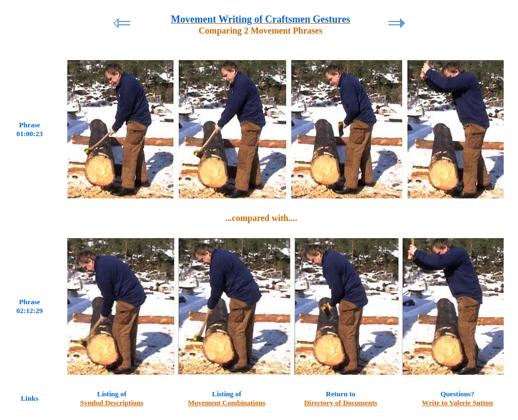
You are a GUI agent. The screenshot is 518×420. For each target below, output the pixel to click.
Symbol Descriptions (111, 403)
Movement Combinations (227, 403)
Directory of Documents (341, 403)
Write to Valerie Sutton (458, 403)
